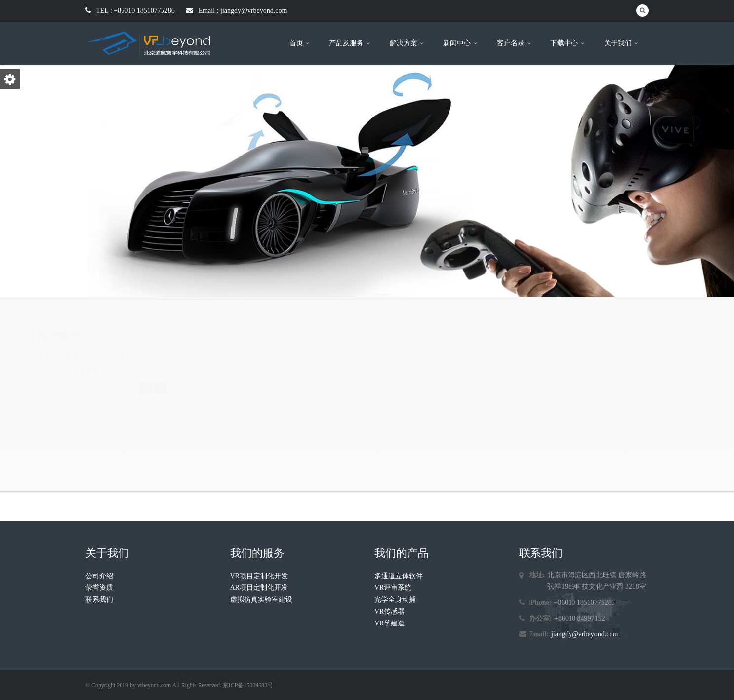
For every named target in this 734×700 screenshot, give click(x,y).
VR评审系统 (393, 588)
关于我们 (622, 43)
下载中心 (568, 43)
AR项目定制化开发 (259, 588)
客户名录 (515, 43)
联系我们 (99, 600)
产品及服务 (350, 43)
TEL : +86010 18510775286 (130, 11)
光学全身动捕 (395, 600)
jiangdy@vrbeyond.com (585, 634)
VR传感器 (389, 611)
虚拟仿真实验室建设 (261, 600)
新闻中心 (461, 43)
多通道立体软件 (399, 576)
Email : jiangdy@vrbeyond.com (237, 11)
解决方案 (408, 43)
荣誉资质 (99, 588)
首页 (301, 43)
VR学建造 (389, 623)
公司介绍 (99, 576)
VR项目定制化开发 (259, 576)
